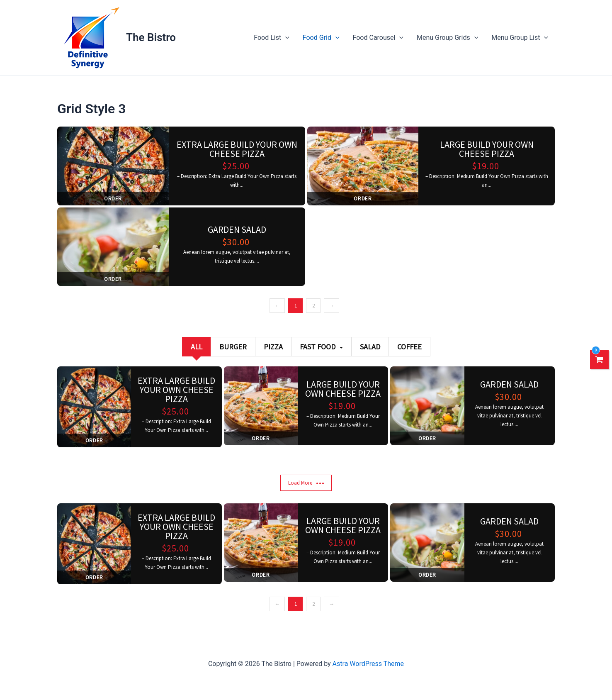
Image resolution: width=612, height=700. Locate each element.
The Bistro (151, 37)
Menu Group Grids (447, 38)
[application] (285, 38)
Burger (233, 347)
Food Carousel (378, 38)
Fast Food (321, 347)
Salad (370, 347)
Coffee (409, 347)
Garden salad (237, 229)
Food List (272, 38)
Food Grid (321, 38)
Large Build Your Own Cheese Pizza (487, 149)
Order (113, 199)
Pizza (273, 347)
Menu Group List (520, 38)
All (197, 347)
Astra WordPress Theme (368, 664)
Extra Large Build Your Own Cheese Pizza (237, 149)
